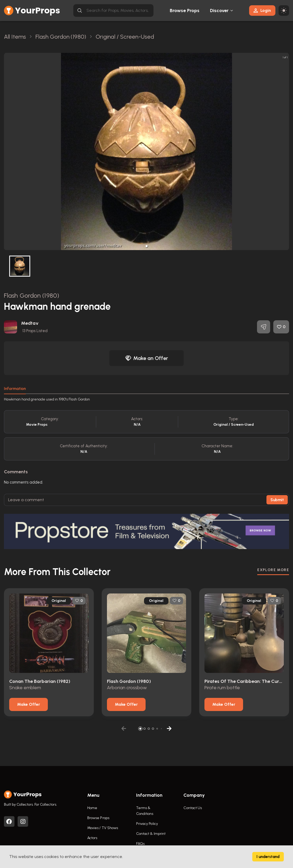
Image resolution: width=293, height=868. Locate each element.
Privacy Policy (147, 824)
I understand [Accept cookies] (268, 857)
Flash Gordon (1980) (32, 295)
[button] (147, 246)
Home (92, 808)
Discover (219, 11)
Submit (277, 500)
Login (262, 10)
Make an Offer (147, 358)
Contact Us (193, 808)
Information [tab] (15, 389)
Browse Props (185, 11)
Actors (92, 838)
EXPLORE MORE (273, 570)
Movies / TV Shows (103, 828)
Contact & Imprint (151, 834)
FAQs (140, 844)
